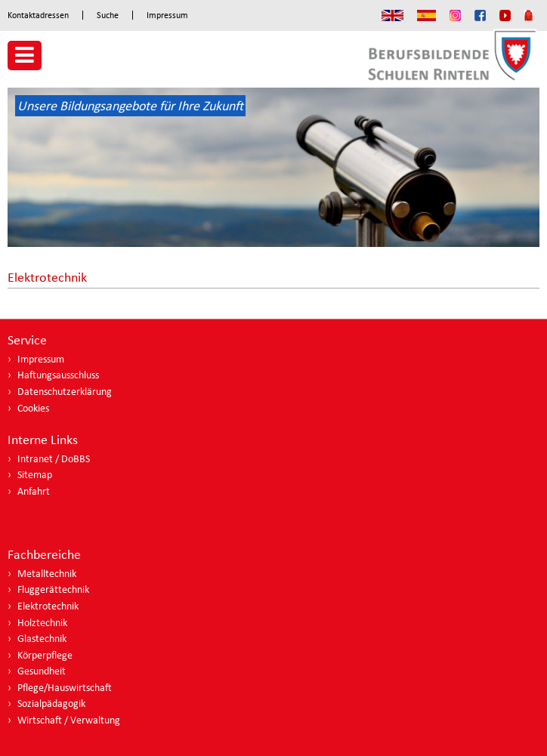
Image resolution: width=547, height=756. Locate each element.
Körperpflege (45, 655)
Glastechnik (42, 639)
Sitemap (35, 475)
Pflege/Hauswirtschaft (65, 688)
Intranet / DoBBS (54, 459)
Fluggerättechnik (53, 589)
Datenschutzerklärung (65, 392)
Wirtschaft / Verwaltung (69, 720)
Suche (108, 15)
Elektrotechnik (48, 606)
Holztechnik (42, 623)
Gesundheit (42, 671)
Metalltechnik (47, 574)
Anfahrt (34, 491)
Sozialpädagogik (51, 704)
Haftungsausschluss (58, 375)
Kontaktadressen (38, 15)
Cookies (33, 408)
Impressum (167, 15)
